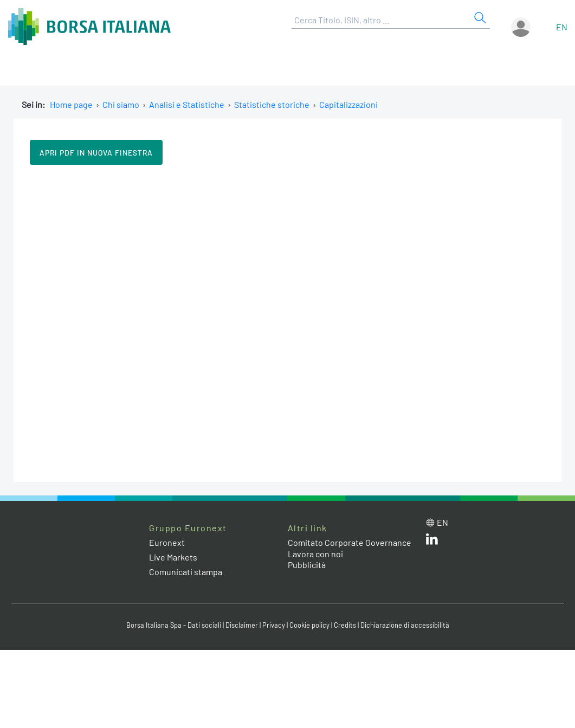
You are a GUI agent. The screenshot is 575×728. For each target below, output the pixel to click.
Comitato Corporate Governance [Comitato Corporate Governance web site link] (350, 542)
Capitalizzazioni (348, 104)
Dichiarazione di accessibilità (405, 625)
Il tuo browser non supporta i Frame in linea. (287, 322)
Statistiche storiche (272, 104)
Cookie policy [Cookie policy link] (309, 625)
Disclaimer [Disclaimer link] (242, 625)
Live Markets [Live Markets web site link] (173, 557)
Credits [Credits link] (345, 625)
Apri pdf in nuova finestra (96, 153)
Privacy (274, 625)
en (562, 27)
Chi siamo (121, 104)
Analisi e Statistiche (187, 104)
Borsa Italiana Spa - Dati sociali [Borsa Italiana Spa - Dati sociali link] (174, 625)
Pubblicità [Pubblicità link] (307, 565)
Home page (71, 104)
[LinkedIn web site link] (432, 541)
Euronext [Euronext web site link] (167, 542)
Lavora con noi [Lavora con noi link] (315, 554)
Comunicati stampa (186, 572)
